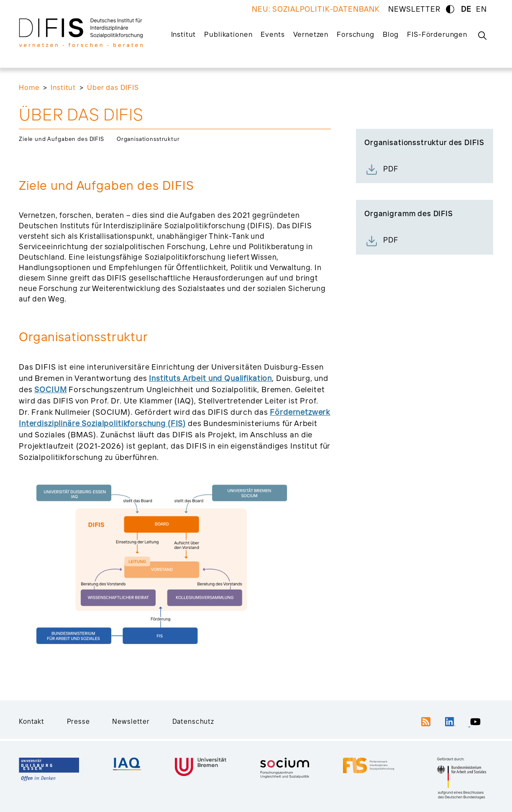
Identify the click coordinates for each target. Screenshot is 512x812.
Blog (391, 34)
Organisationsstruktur (148, 139)
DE (466, 9)
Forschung (356, 34)
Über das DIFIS (113, 87)
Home (29, 87)
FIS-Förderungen (437, 34)
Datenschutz (193, 721)
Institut (184, 34)
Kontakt (32, 721)
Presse (78, 721)
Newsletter (131, 721)
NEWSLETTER (414, 9)
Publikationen (228, 34)
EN (481, 9)
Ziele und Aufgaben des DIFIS (61, 139)
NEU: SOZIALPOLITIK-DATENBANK (316, 9)
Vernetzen (311, 34)
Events (273, 34)
